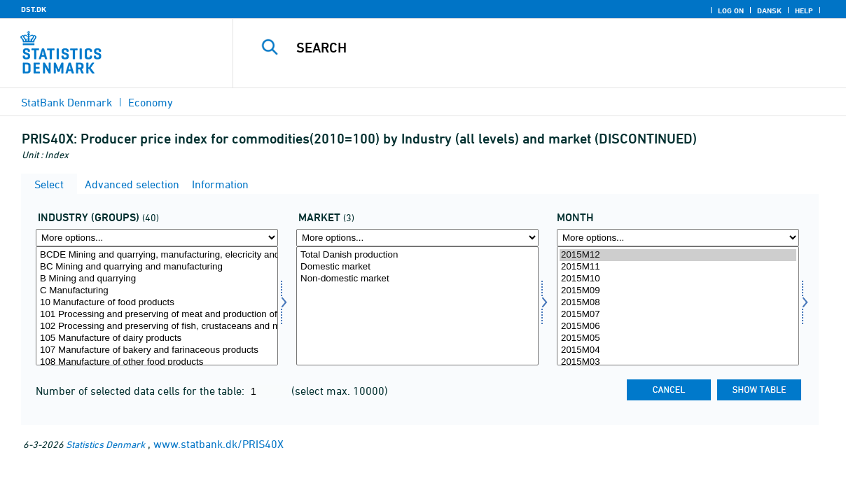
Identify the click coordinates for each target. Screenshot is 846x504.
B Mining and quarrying (157, 279)
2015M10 (678, 279)
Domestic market (417, 267)
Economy (151, 102)
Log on (731, 10)
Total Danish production (417, 255)
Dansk (769, 10)
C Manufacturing (157, 291)
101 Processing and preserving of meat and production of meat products (157, 315)
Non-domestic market (417, 279)
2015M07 (678, 315)
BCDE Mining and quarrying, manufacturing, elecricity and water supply (157, 255)
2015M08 (678, 303)
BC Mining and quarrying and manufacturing (157, 267)
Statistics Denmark (105, 444)
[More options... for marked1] (417, 238)
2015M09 (678, 291)
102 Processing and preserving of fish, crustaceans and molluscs (157, 327)
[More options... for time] (678, 238)
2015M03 (678, 362)
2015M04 (678, 350)
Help (804, 10)
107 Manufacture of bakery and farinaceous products (157, 350)
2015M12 (678, 255)
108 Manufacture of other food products (157, 362)
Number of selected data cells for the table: (141, 391)
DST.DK (34, 9)
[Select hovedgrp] (157, 306)
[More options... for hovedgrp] (157, 238)
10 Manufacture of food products (157, 303)
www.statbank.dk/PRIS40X (219, 444)
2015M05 (678, 338)
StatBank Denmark (67, 102)
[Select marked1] (417, 306)
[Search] (533, 48)
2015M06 (678, 327)
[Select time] (678, 306)
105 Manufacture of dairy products (157, 338)
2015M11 (678, 267)
